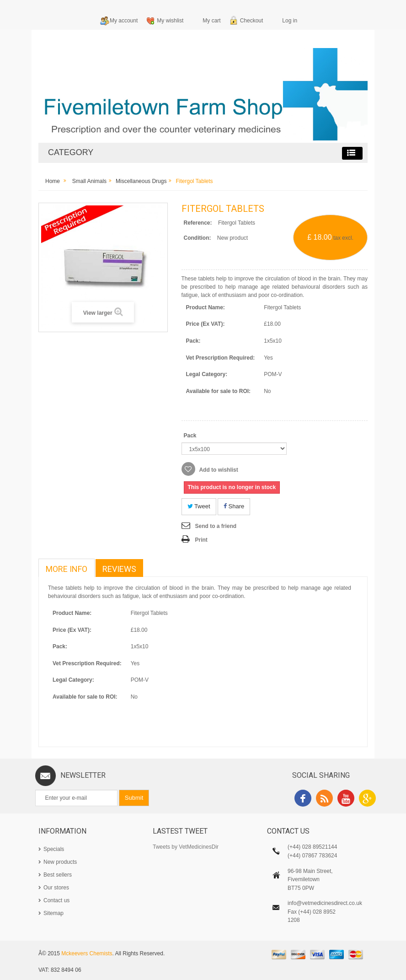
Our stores (56, 888)
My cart (211, 21)
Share (234, 506)
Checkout (252, 21)
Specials (54, 849)
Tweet (199, 506)
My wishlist (170, 21)
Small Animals (89, 181)
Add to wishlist (218, 470)
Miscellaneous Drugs (141, 181)
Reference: (198, 223)
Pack (191, 436)
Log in (290, 21)
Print (201, 540)
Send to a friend (216, 526)
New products (60, 862)
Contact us (56, 900)
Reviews (119, 569)
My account (124, 21)
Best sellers (58, 875)
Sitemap (53, 913)
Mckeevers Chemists (87, 953)
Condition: (198, 238)
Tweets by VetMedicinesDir (186, 847)
